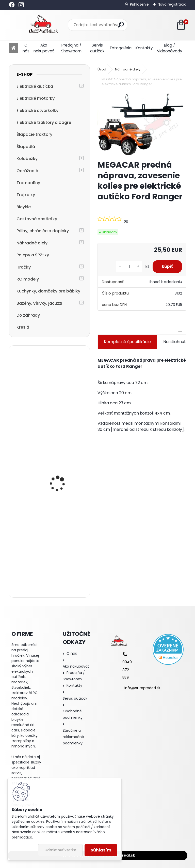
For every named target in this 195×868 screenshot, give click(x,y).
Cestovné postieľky (37, 219)
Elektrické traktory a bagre (44, 122)
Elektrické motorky (36, 98)
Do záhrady (28, 315)
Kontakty (144, 48)
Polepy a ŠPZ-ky (33, 255)
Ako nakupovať (44, 48)
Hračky (24, 267)
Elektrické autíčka (35, 86)
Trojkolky (26, 195)
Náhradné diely (32, 243)
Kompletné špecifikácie (127, 342)
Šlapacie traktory (34, 134)
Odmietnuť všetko (60, 850)
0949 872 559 (127, 670)
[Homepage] (13, 48)
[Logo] (44, 25)
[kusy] (127, 267)
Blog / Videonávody (170, 48)
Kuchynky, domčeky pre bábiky (48, 291)
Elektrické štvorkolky (37, 111)
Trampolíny (28, 183)
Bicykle (24, 207)
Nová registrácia (172, 4)
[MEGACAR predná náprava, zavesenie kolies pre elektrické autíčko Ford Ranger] (142, 124)
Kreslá (23, 327)
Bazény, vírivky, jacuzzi (39, 303)
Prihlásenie (139, 4)
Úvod (102, 69)
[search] (121, 25)
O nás (26, 48)
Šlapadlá (26, 147)
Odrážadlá (27, 171)
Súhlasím (101, 850)
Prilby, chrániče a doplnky (43, 231)
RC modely (28, 279)
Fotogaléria (121, 48)
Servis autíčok (97, 48)
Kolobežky (27, 159)
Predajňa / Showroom (71, 48)
